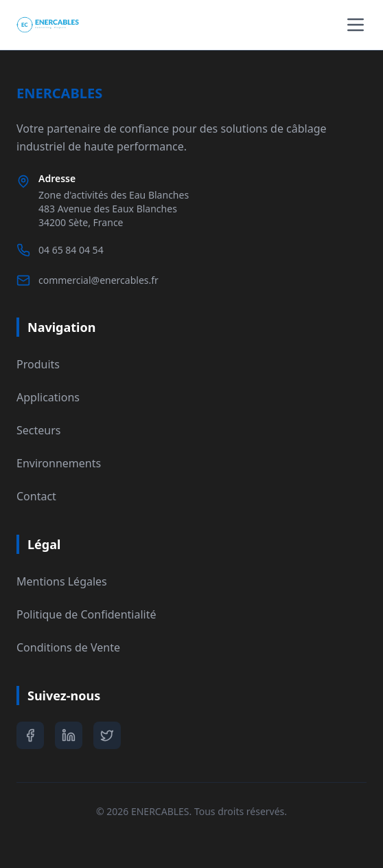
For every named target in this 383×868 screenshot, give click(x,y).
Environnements (59, 463)
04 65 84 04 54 (71, 250)
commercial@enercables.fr (98, 280)
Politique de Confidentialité (86, 614)
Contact (36, 496)
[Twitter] (107, 735)
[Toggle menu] (356, 25)
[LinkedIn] (69, 735)
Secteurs (38, 430)
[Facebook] (30, 735)
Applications (48, 397)
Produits (38, 364)
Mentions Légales (62, 581)
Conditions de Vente (68, 647)
